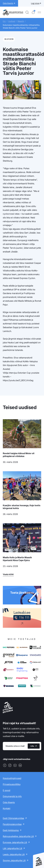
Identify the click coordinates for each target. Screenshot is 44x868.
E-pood (7, 790)
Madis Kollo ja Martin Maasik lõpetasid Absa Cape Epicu (17, 559)
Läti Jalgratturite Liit (12, 848)
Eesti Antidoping (11, 830)
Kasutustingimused (12, 778)
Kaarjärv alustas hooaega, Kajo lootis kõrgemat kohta (22, 507)
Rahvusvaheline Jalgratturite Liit (18, 836)
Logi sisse (35, 3)
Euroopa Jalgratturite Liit (15, 842)
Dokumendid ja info (12, 796)
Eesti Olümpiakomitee (13, 818)
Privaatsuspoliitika (12, 784)
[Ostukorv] (33, 12)
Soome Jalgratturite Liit (14, 860)
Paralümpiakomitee (12, 824)
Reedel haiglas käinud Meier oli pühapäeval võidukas (19, 455)
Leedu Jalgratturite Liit (14, 854)
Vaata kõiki (8, 574)
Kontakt (7, 808)
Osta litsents (9, 802)
